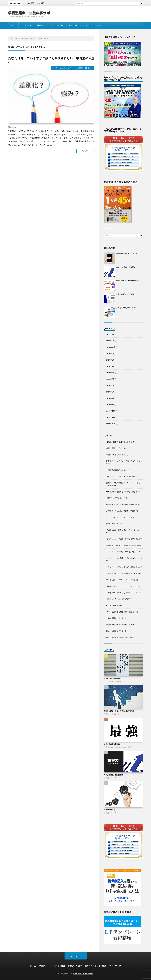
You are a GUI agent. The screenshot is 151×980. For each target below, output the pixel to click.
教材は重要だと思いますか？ (118, 448)
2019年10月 (111, 424)
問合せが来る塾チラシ (115, 631)
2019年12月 (111, 411)
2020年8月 (111, 360)
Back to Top (75, 956)
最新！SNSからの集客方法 (117, 455)
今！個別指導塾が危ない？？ (118, 605)
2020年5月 (111, 379)
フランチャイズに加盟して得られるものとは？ (124, 558)
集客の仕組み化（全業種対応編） (128, 281)
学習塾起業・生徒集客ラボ (29, 13)
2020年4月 (111, 385)
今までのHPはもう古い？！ (126, 294)
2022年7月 (111, 334)
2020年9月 (111, 353)
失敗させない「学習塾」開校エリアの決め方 (124, 539)
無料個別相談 (42, 25)
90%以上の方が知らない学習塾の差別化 (74, 68)
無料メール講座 (58, 25)
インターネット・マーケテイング (119, 517)
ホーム (13, 25)
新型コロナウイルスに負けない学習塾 (121, 511)
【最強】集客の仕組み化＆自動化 (119, 442)
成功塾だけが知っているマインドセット (122, 586)
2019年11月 (111, 417)
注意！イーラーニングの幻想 (118, 599)
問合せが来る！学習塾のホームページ (121, 637)
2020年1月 (111, 405)
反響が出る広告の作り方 (116, 498)
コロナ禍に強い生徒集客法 (126, 267)
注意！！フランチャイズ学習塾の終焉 (121, 476)
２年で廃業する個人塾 (115, 618)
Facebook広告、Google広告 (127, 254)
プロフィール (26, 25)
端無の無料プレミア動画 (79, 25)
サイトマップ (98, 25)
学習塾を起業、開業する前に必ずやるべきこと (124, 530)
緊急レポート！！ (113, 524)
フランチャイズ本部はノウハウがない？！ (123, 552)
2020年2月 (111, 398)
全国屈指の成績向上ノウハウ (118, 470)
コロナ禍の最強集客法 (112, 744)
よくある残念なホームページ (127, 308)
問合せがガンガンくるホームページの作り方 (124, 504)
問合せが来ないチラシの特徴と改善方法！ (119, 711)
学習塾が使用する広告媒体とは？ (119, 625)
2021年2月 (111, 341)
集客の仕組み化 (109, 810)
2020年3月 (111, 392)
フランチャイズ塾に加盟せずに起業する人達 (124, 567)
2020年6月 (111, 373)
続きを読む (85, 151)
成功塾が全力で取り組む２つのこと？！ (122, 593)
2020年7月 (111, 366)
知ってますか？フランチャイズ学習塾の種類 (124, 545)
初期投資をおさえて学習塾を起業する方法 (123, 573)
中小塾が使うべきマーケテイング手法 (121, 580)
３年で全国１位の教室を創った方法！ (121, 612)
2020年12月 (111, 347)
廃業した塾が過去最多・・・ (114, 678)
